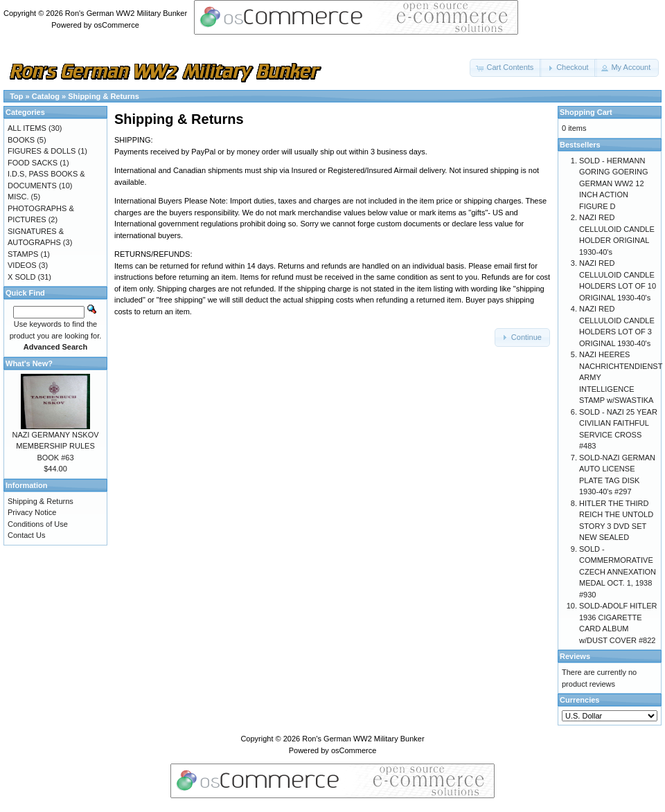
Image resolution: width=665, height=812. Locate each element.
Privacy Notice (32, 512)
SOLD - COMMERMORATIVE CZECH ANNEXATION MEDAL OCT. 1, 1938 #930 (618, 572)
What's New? (29, 363)
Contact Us (26, 535)
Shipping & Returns (104, 96)
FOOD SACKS (33, 163)
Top (16, 96)
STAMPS (23, 254)
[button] (506, 68)
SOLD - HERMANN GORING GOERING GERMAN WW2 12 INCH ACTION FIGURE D (614, 183)
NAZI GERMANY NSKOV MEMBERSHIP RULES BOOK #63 (55, 446)
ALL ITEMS (27, 128)
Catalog (46, 96)
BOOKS (21, 140)
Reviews (575, 656)
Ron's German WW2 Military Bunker (126, 13)
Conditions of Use (38, 524)
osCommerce (116, 25)
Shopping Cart (586, 112)
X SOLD (21, 277)
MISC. (18, 197)
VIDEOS (22, 265)
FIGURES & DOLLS (42, 151)
